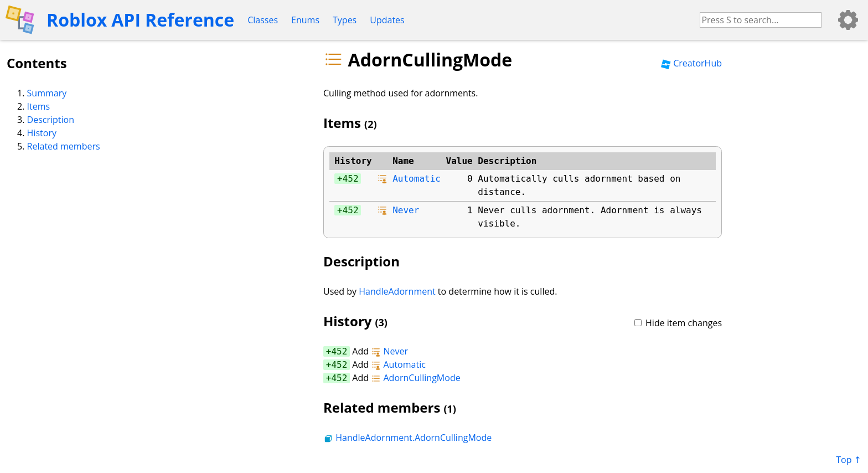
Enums (305, 20)
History (42, 133)
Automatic (417, 179)
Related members (64, 146)
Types (345, 20)
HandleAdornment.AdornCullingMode (407, 438)
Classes (263, 20)
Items (39, 106)
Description (51, 120)
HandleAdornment (397, 291)
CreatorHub (691, 63)
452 (351, 179)
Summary (47, 93)
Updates (387, 20)
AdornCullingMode (415, 378)
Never (406, 210)
